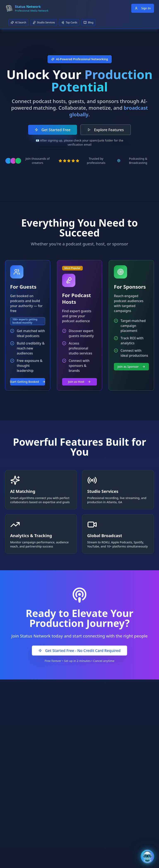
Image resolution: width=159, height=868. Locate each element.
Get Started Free (53, 130)
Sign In (143, 8)
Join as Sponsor (131, 367)
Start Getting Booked (28, 382)
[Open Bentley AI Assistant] (147, 856)
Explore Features (106, 130)
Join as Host (79, 382)
